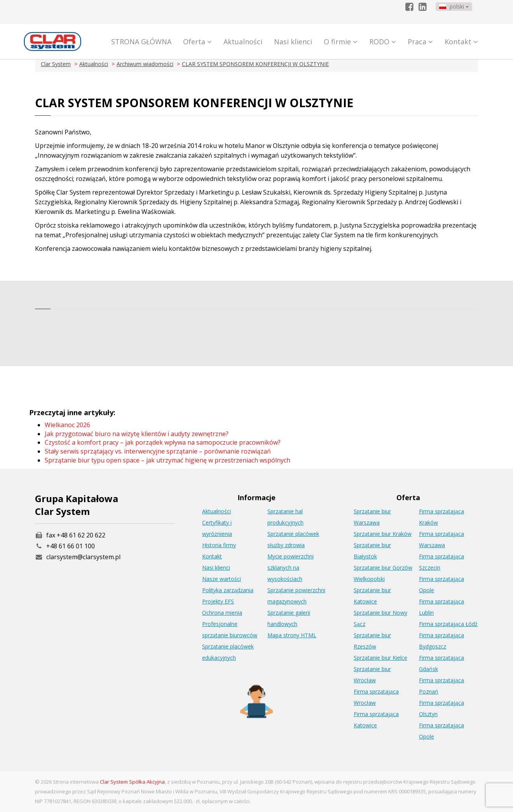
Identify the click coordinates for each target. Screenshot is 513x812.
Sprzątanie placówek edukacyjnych (228, 652)
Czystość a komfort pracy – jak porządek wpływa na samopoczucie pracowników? (163, 442)
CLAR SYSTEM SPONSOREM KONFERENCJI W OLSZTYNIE (255, 64)
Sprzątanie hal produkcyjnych (285, 517)
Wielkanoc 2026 (67, 425)
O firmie (341, 42)
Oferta (197, 42)
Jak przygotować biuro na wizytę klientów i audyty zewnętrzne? (137, 434)
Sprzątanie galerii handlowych (289, 618)
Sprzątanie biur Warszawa (372, 517)
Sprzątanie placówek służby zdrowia (293, 539)
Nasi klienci (293, 42)
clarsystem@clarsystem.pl (78, 557)
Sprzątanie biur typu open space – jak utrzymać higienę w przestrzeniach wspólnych (168, 460)
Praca (420, 42)
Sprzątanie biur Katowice (372, 596)
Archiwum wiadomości (145, 64)
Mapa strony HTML (292, 635)
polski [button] (454, 6)
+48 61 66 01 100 (71, 546)
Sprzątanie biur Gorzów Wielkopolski (383, 573)
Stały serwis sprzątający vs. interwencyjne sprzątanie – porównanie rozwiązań (158, 451)
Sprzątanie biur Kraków (383, 534)
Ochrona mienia (222, 613)
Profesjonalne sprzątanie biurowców (230, 629)
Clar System (56, 64)
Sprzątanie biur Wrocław (372, 675)
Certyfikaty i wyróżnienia (217, 528)
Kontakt (461, 42)
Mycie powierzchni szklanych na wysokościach (291, 568)
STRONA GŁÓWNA (141, 42)
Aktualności (243, 42)
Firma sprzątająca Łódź (448, 624)
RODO (383, 42)
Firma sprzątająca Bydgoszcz (441, 641)
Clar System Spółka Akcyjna (132, 782)
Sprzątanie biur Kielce (380, 658)
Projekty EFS (218, 601)
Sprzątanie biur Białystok (372, 551)
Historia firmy (219, 545)
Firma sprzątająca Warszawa (441, 539)
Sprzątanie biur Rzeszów (372, 641)
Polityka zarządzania (228, 590)
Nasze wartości (222, 579)
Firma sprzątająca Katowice (376, 720)
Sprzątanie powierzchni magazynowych (296, 596)
